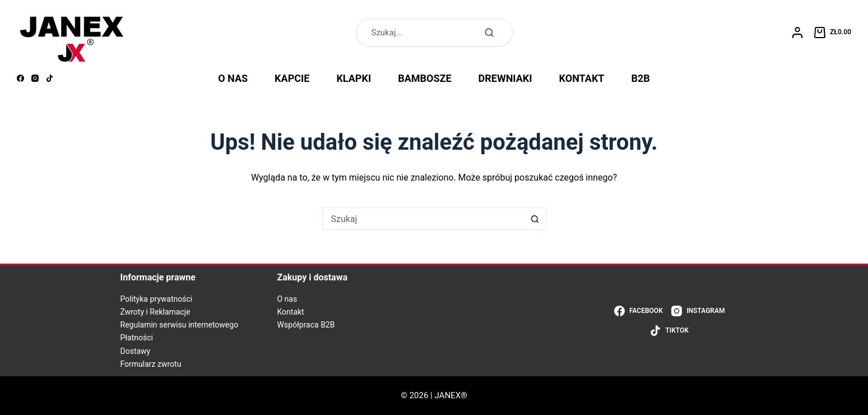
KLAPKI (354, 78)
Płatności (137, 338)
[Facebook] (20, 78)
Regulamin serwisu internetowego (180, 325)
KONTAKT (582, 78)
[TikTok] (50, 78)
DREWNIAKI (505, 78)
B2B (641, 78)
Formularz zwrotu (151, 364)
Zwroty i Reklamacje (156, 312)
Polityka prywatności (157, 299)
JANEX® (451, 395)
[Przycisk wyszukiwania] (535, 219)
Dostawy (136, 351)
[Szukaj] (489, 33)
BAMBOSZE (424, 78)
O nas (287, 299)
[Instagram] (35, 78)
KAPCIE (292, 78)
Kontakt (291, 312)
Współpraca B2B (306, 325)
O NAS (233, 78)
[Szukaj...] (423, 219)
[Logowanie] (797, 33)
